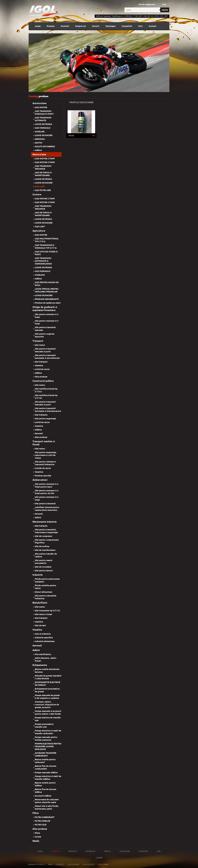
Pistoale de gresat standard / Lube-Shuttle (48, 677)
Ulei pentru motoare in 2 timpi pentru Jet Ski (47, 492)
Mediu (36, 841)
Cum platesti (89, 864)
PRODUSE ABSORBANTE (47, 299)
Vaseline (39, 366)
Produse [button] (51, 26)
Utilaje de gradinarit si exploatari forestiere (45, 309)
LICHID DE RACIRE (44, 135)
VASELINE (40, 132)
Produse (56, 851)
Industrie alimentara (45, 641)
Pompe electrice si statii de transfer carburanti (48, 732)
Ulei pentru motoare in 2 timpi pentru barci (47, 485)
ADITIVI (39, 143)
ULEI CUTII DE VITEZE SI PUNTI (46, 253)
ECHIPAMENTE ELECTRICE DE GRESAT (47, 684)
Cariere (99, 858)
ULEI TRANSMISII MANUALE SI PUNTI (44, 113)
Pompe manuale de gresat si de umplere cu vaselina (47, 697)
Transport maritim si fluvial (44, 443)
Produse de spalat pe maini (48, 303)
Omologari (111, 26)
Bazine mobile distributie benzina (47, 671)
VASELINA (40, 275)
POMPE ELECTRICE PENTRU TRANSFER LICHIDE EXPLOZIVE (48, 746)
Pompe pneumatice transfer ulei (44, 726)
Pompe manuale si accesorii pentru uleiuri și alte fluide (48, 713)
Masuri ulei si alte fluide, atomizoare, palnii (47, 807)
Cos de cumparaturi (147, 4)
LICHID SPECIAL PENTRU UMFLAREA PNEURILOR (47, 290)
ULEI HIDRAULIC (43, 128)
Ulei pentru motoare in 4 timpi (47, 322)
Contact (153, 26)
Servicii (96, 26)
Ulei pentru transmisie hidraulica (46, 597)
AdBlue (38, 150)
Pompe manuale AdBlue (46, 773)
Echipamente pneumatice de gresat (47, 690)
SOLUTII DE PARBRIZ (45, 147)
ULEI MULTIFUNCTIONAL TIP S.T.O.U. (47, 240)
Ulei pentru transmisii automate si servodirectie (47, 357)
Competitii (127, 26)
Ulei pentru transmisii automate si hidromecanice (48, 410)
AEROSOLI (40, 139)
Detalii (71, 136)
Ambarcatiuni (40, 480)
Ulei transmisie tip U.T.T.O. (47, 611)
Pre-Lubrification (43, 654)
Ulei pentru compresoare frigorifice (47, 541)
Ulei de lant (40, 625)
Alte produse (41, 377)
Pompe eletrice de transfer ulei (48, 719)
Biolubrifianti (40, 603)
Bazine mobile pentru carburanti (45, 761)
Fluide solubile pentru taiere (45, 587)
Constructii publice (43, 381)
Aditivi (38, 518)
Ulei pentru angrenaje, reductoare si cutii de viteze (46, 455)
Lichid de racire (42, 369)
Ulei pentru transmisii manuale (45, 329)
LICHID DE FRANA (43, 124)
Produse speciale (43, 476)
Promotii (65, 26)
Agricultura (39, 231)
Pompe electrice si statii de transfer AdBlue (48, 778)
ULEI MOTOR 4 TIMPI (45, 162)
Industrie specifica (44, 638)
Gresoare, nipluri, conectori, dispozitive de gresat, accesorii (47, 705)
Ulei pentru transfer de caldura (46, 555)
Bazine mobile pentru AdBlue (45, 784)
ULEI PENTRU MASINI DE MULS (47, 284)
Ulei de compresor (44, 536)
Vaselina (39, 622)
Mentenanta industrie (45, 522)
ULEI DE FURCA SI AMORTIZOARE (43, 174)
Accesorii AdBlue (43, 796)
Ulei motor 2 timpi (43, 614)
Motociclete (39, 154)
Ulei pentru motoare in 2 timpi (47, 316)
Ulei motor (40, 345)
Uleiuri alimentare (44, 592)
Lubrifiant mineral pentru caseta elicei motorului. (47, 509)
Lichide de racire (43, 468)
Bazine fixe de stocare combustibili (46, 767)
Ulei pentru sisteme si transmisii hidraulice (45, 463)
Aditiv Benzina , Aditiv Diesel (46, 659)
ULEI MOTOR (41, 107)
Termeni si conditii (36, 864)
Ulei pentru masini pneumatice (44, 562)
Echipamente (40, 665)
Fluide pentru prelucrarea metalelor (47, 580)
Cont (164, 4)
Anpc (50, 864)
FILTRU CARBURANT (45, 817)
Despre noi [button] (81, 26)
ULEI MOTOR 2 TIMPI (45, 159)
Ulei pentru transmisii (45, 504)
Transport (38, 341)
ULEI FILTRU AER (43, 190)
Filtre (36, 813)
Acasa (38, 26)
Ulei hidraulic (41, 362)
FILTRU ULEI (41, 825)
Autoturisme (40, 103)
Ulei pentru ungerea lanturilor (45, 335)
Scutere (37, 195)
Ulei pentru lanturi (44, 571)
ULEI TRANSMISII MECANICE (43, 167)
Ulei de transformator (45, 550)
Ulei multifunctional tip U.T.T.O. (46, 397)
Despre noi (90, 851)
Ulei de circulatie (43, 567)
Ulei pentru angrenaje (45, 419)
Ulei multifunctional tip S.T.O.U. (46, 390)
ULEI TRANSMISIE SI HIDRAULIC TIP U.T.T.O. (46, 247)
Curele (38, 837)
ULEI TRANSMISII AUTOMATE (43, 119)
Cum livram (103, 864)
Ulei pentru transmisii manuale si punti (45, 350)
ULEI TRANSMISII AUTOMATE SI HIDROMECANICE (43, 261)
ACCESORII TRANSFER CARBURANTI (46, 754)
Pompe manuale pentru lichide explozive (46, 739)
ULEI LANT (40, 187)
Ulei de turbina (42, 546)
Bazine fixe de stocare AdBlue (46, 791)
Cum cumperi (73, 864)
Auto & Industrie (43, 634)
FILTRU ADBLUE (42, 821)
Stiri (140, 26)
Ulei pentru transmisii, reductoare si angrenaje (46, 531)
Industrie (38, 575)
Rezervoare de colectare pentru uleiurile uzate (47, 801)
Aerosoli (39, 433)
